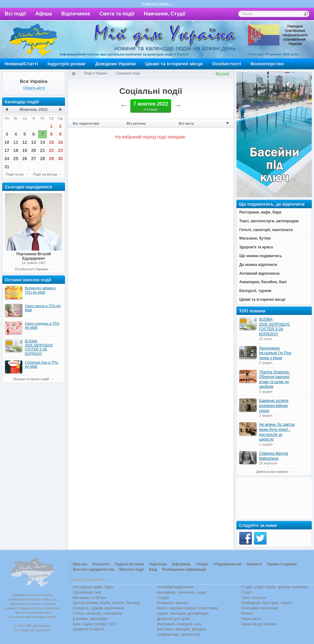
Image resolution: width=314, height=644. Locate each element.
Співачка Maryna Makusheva (273, 456)
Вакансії (254, 564)
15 (51, 142)
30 (60, 159)
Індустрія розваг (67, 64)
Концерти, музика (172, 603)
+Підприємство (227, 564)
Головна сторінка (73, 74)
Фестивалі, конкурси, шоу (179, 624)
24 (7, 159)
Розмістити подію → (157, 3)
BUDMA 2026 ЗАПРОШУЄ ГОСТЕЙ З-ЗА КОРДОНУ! (274, 327)
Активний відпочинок (175, 587)
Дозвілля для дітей (173, 619)
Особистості (227, 64)
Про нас (80, 564)
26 (25, 159)
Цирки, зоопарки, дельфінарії (183, 614)
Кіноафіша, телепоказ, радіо (182, 593)
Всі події (15, 14)
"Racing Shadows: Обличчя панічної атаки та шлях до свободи (274, 379)
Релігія (247, 614)
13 (34, 142)
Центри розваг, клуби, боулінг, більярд (106, 603)
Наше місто (251, 619)
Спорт (246, 593)
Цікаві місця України (259, 624)
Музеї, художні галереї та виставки (187, 608)
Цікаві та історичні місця (174, 64)
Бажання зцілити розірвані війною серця (274, 406)
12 (25, 142)
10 (7, 142)
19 (25, 150)
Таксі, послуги (253, 598)
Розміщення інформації (184, 570)
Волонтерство (267, 64)
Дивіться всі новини (272, 472)
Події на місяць (45, 174)
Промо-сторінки (282, 564)
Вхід (153, 570)
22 (51, 150)
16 (60, 142)
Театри (163, 598)
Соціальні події (128, 73)
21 (43, 150)
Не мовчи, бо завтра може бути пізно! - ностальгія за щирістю (277, 432)
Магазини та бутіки (89, 598)
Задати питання (129, 564)
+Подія (202, 564)
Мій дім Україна (33, 40)
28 (43, 159)
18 (16, 150)
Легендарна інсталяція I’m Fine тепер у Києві (275, 353)
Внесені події (132, 570)
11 (16, 142)
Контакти (101, 564)
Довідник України (115, 64)
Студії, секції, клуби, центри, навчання (275, 587)
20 (34, 150)
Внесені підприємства (94, 570)
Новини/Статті (21, 64)
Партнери (158, 564)
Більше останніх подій (31, 379)
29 (51, 159)
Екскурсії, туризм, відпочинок (98, 608)
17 (7, 150)
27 (34, 159)
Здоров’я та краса (89, 629)
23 (60, 150)
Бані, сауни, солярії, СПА (95, 624)
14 (43, 142)
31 (7, 167)
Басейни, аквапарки (90, 619)
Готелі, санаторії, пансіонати (98, 614)
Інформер (181, 564)
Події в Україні (95, 73)
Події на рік (15, 174)
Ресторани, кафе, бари (93, 587)
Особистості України (31, 269)
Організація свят (87, 593)
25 (16, 159)
